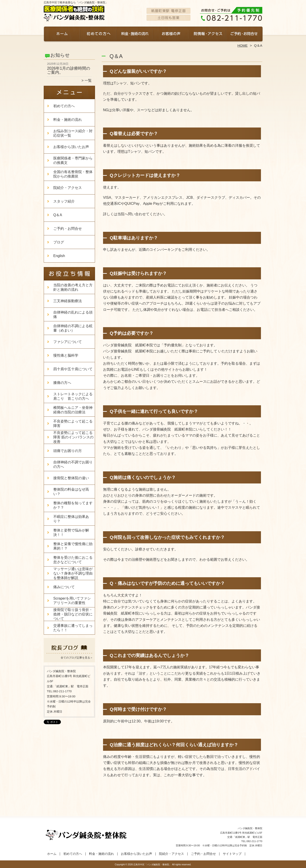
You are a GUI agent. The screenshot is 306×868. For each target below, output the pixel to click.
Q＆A (58, 215)
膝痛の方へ (62, 383)
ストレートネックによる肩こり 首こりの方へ (73, 396)
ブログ (59, 242)
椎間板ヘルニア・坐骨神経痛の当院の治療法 (73, 410)
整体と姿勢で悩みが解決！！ (71, 532)
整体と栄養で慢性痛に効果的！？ (73, 546)
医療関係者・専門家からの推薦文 (73, 160)
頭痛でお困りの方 (68, 451)
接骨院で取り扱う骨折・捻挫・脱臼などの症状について (73, 614)
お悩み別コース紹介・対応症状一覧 (73, 133)
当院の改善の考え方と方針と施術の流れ (73, 287)
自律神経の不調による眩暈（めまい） (73, 328)
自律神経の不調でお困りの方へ (73, 464)
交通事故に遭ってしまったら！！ (73, 628)
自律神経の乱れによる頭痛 (73, 315)
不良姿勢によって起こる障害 (73, 424)
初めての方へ (98, 35)
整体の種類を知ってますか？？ (73, 505)
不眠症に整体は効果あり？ (71, 519)
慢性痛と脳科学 (66, 355)
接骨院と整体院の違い (71, 478)
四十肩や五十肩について (73, 369)
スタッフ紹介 (64, 201)
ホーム (62, 35)
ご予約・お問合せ (244, 35)
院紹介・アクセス (208, 35)
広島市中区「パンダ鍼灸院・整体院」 (152, 865)
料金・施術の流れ (135, 35)
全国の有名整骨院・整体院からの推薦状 (73, 174)
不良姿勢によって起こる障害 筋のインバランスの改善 (73, 437)
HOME (243, 45)
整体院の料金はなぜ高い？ (71, 492)
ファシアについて (68, 342)
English (63, 256)
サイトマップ (232, 854)
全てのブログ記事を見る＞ (77, 658)
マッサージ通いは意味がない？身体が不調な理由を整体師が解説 (73, 573)
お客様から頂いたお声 (171, 35)
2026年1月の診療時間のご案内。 (69, 70)
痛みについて (64, 587)
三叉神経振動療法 (68, 301)
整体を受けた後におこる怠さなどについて (73, 560)
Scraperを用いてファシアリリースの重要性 (72, 601)
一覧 (88, 81)
